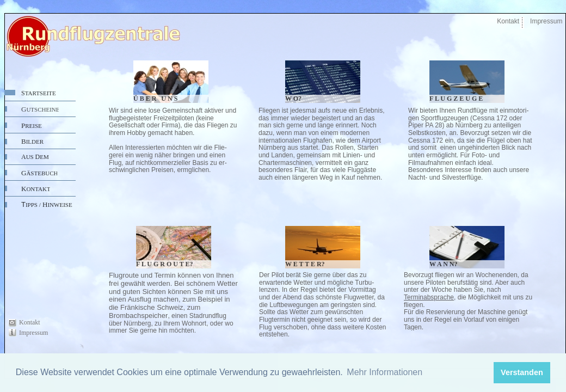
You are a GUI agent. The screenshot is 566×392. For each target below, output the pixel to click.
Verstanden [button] (522, 372)
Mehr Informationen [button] (384, 372)
